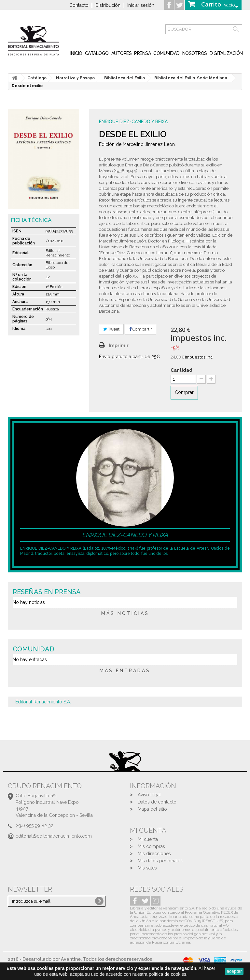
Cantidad (181, 370)
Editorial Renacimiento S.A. (43, 702)
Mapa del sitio (152, 809)
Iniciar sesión (141, 5)
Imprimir (119, 346)
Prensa (142, 53)
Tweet (111, 329)
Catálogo (97, 53)
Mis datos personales (160, 861)
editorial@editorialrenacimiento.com (54, 836)
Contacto (79, 5)
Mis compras (151, 846)
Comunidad (167, 53)
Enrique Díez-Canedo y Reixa (133, 122)
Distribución (108, 5)
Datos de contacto (157, 802)
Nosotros (195, 53)
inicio (76, 53)
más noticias (125, 613)
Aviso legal (149, 795)
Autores (122, 53)
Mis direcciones (154, 854)
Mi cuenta (148, 839)
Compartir (141, 329)
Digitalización (226, 53)
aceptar (234, 971)
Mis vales (147, 868)
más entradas (125, 671)
